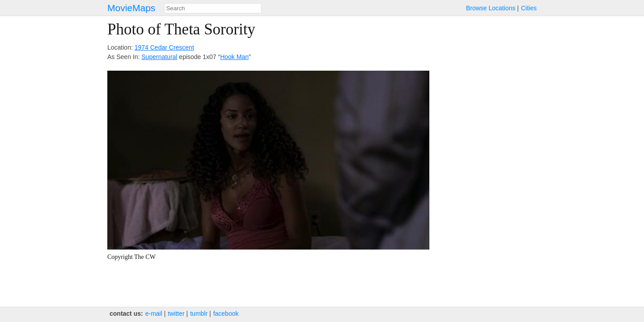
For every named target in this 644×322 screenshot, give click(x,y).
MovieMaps (131, 8)
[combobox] (213, 8)
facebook (226, 314)
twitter (176, 314)
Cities (529, 8)
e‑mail (154, 314)
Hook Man (234, 57)
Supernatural (159, 57)
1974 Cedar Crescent (164, 47)
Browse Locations (491, 8)
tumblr (199, 314)
